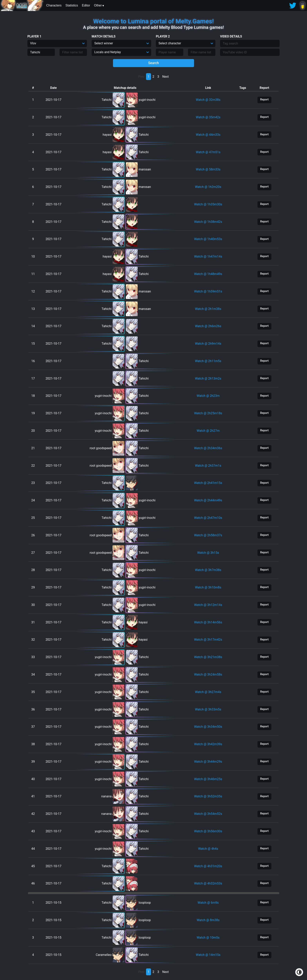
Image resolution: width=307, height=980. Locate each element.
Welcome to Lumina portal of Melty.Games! (153, 21)
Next (166, 77)
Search (154, 63)
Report (264, 100)
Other (98, 5)
